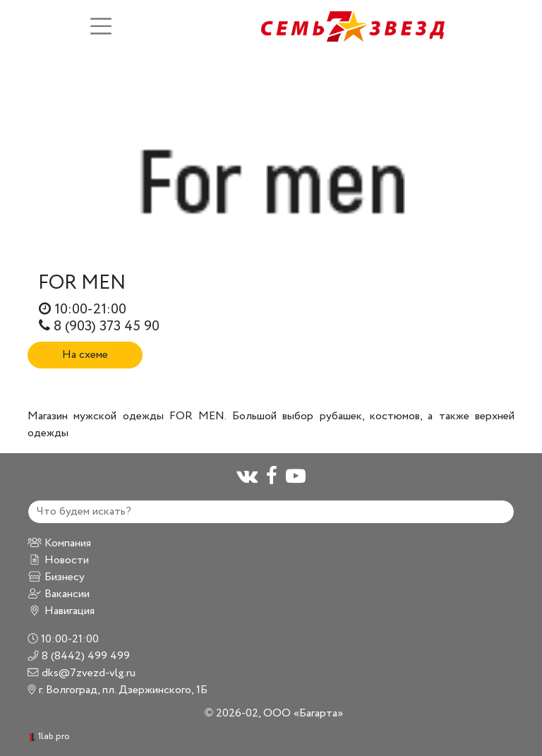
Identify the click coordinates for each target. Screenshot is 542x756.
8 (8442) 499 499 (79, 656)
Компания (59, 543)
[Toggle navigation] (101, 26)
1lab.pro (49, 737)
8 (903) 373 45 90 (99, 326)
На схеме (85, 355)
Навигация (61, 611)
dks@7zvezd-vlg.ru (82, 673)
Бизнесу (56, 577)
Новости (58, 560)
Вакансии (59, 594)
